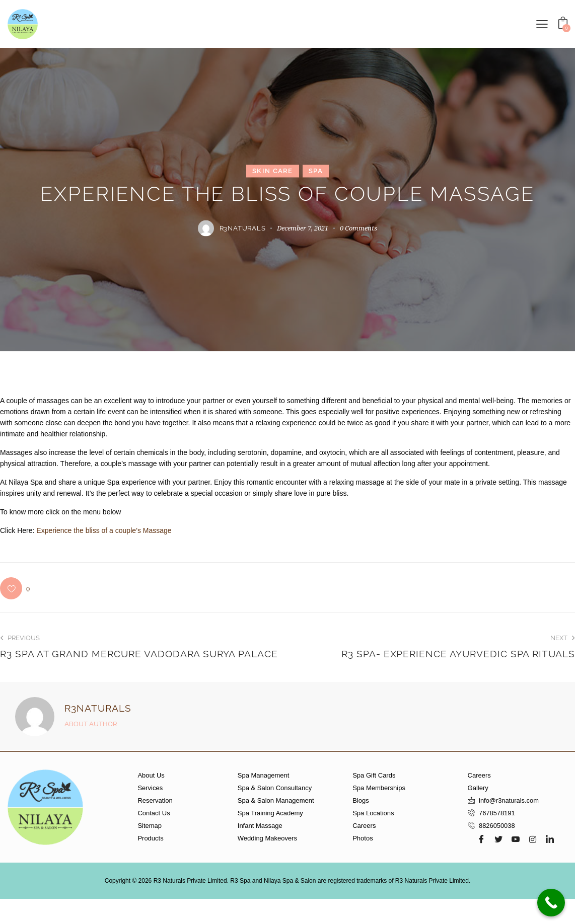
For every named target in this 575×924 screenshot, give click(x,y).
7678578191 (497, 813)
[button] (542, 23)
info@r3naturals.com (509, 800)
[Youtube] (516, 839)
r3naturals (98, 708)
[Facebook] (481, 839)
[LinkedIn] (550, 839)
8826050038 (497, 826)
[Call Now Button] (551, 903)
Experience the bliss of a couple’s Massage (104, 530)
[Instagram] (533, 839)
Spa (316, 171)
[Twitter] (498, 839)
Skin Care (273, 171)
